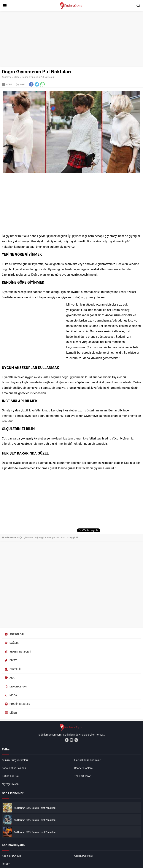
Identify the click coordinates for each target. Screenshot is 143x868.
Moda (17, 77)
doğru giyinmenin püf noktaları (49, 537)
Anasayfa (7, 77)
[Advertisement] (71, 39)
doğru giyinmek (25, 537)
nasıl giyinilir (72, 537)
